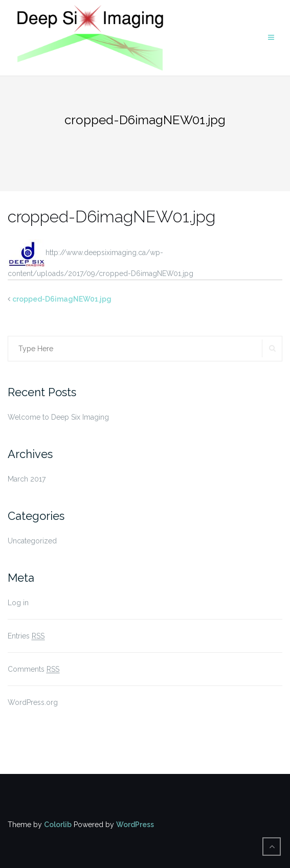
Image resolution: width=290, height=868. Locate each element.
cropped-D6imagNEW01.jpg (62, 299)
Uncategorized (32, 541)
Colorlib (58, 825)
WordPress (135, 825)
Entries (26, 636)
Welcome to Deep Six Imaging (58, 417)
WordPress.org (33, 702)
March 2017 (27, 479)
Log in (18, 603)
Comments (34, 669)
